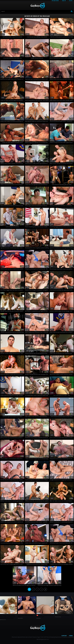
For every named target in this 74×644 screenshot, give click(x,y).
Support (64, 636)
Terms (71, 636)
